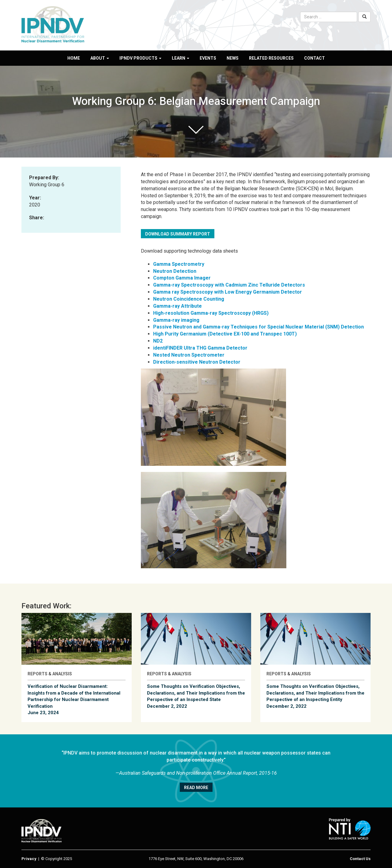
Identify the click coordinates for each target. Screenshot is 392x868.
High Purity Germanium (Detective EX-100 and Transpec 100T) (225, 334)
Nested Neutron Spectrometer (189, 355)
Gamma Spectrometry (179, 264)
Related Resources (271, 58)
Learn (181, 58)
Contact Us (360, 859)
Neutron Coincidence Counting (189, 299)
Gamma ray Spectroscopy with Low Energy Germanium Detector (228, 292)
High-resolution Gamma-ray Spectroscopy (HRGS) (211, 313)
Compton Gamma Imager (182, 278)
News (233, 58)
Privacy (29, 859)
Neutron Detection (175, 271)
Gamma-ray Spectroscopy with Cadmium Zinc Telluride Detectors (229, 285)
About (100, 58)
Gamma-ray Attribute (177, 306)
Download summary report (178, 234)
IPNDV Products (140, 58)
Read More (196, 788)
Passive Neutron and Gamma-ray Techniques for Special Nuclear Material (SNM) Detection (258, 327)
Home (74, 58)
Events (208, 58)
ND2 (158, 341)
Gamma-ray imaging (176, 320)
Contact (315, 58)
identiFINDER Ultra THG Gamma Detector (200, 348)
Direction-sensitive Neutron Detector (197, 362)
